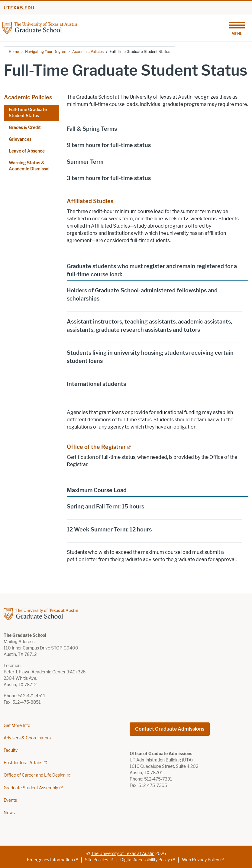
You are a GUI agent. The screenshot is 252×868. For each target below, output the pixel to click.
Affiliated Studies (90, 201)
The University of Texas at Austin (123, 854)
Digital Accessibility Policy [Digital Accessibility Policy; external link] (145, 860)
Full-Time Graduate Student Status (28, 113)
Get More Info (17, 726)
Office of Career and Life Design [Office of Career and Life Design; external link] (35, 775)
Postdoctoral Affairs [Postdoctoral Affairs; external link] (23, 763)
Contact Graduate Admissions (170, 729)
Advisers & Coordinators (27, 738)
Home (14, 52)
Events (10, 800)
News (9, 813)
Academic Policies (88, 52)
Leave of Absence (27, 151)
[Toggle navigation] (237, 28)
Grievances (20, 139)
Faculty (11, 750)
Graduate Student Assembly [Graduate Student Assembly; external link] (31, 788)
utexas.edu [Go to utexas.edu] (19, 8)
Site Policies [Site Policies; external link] (97, 860)
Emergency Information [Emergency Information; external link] (50, 860)
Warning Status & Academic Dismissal (29, 166)
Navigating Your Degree (46, 52)
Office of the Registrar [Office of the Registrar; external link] (96, 447)
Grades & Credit (25, 128)
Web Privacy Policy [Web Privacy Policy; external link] (200, 860)
